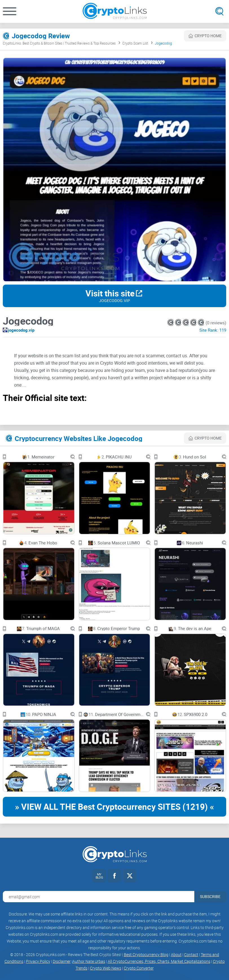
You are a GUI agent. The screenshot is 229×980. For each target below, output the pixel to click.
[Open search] (219, 11)
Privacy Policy (38, 961)
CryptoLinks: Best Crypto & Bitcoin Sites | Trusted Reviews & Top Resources (59, 43)
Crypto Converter (139, 968)
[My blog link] (99, 876)
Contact (191, 954)
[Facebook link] (114, 876)
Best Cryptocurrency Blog (146, 954)
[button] (10, 11)
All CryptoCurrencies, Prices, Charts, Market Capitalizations (159, 961)
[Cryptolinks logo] (115, 11)
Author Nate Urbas (89, 961)
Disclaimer (62, 961)
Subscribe (210, 896)
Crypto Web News (106, 968)
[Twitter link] (130, 876)
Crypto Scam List (135, 43)
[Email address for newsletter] (99, 897)
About (176, 954)
